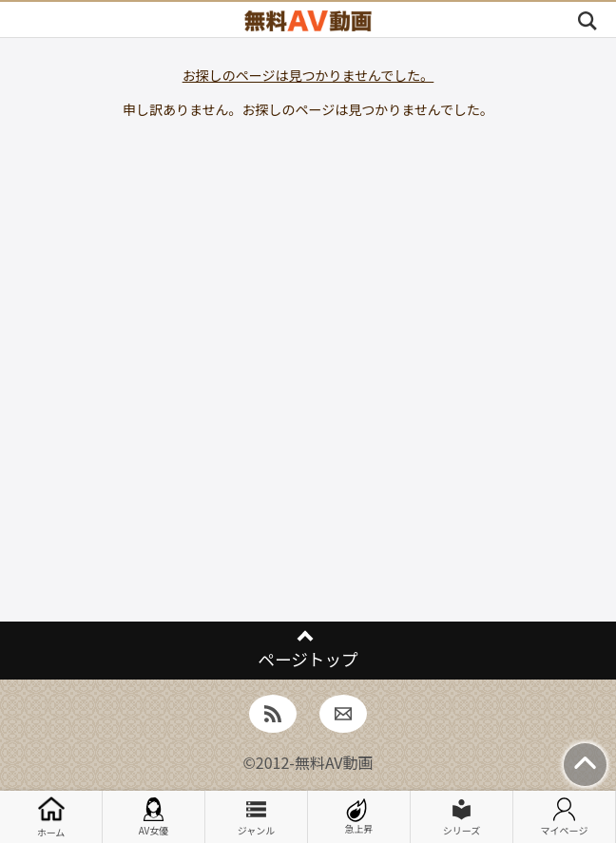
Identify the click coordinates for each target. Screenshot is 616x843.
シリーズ (462, 817)
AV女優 (154, 817)
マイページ (565, 817)
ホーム (51, 817)
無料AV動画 (334, 762)
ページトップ (308, 659)
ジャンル (257, 817)
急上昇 (359, 817)
